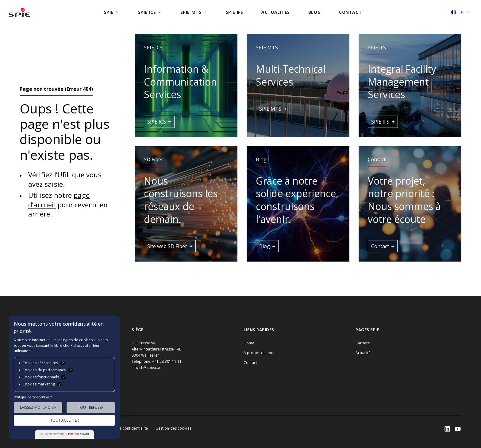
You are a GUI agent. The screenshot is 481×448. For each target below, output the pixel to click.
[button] (186, 86)
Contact (250, 363)
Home (249, 343)
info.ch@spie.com (147, 368)
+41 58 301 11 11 (167, 361)
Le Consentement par (65, 434)
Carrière (363, 343)
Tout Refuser (91, 407)
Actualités (364, 353)
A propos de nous (259, 353)
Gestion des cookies (173, 428)
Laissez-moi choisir (38, 407)
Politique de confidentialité (124, 428)
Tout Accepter (65, 420)
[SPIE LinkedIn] (447, 429)
